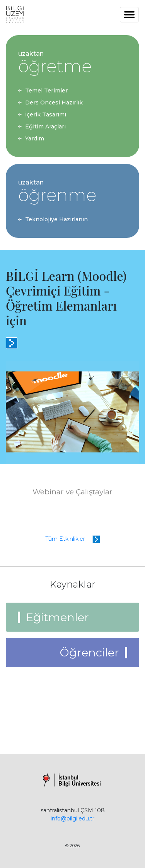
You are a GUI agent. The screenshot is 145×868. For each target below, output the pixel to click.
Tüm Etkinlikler (73, 539)
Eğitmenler (57, 617)
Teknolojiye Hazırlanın (56, 219)
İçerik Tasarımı (46, 114)
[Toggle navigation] (129, 15)
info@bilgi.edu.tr (72, 818)
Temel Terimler (46, 91)
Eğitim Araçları (45, 126)
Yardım (35, 138)
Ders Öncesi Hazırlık (54, 103)
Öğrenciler (90, 652)
